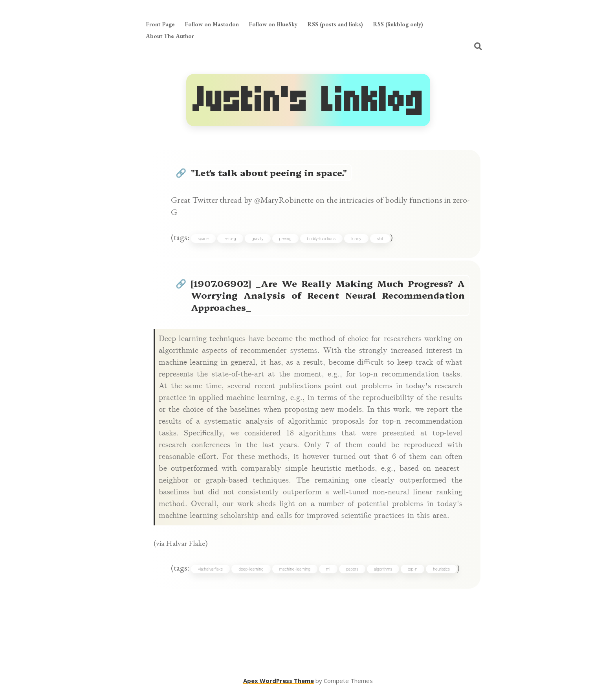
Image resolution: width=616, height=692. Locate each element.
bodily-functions (321, 239)
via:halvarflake (210, 569)
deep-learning (251, 569)
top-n (412, 569)
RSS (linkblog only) (398, 24)
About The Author (170, 36)
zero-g (230, 239)
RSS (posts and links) (335, 24)
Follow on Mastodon (212, 24)
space (203, 239)
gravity (258, 239)
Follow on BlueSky (273, 24)
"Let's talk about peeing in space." (269, 172)
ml (328, 569)
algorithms (383, 569)
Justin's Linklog (308, 100)
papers (352, 569)
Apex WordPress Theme (279, 681)
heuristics (441, 569)
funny (356, 239)
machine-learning (295, 569)
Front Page (160, 24)
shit (380, 239)
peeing (285, 239)
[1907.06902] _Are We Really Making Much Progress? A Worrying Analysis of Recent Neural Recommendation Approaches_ (328, 295)
